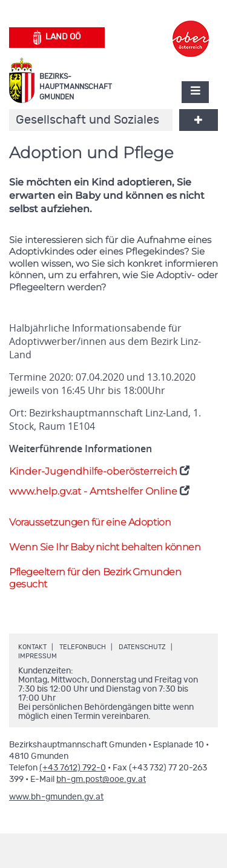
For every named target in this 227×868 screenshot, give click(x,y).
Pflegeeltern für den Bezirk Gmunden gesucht (95, 578)
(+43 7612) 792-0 (73, 768)
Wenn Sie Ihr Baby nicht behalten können (105, 547)
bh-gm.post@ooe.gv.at (101, 780)
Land (57, 38)
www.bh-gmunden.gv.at (56, 797)
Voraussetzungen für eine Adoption (90, 522)
